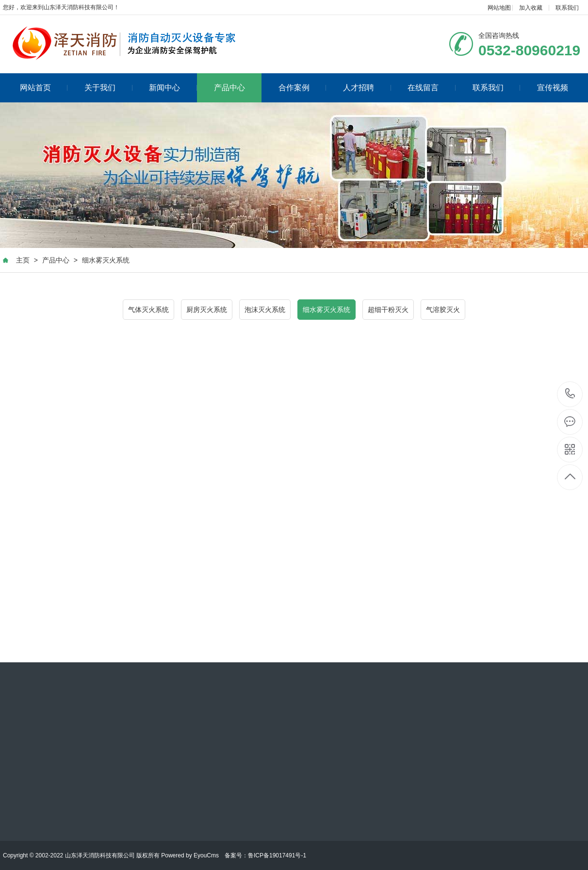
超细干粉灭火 (388, 310)
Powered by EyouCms (189, 855)
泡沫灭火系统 (265, 310)
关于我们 (108, 88)
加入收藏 (531, 8)
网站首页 (44, 88)
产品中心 (229, 88)
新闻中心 (173, 88)
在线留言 (432, 88)
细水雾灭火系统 (106, 260)
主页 (23, 260)
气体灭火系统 (148, 310)
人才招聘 (367, 88)
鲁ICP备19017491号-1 (277, 855)
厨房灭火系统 (207, 310)
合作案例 (302, 88)
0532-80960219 (570, 394)
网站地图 (499, 8)
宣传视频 (553, 88)
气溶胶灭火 (443, 310)
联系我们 (567, 8)
